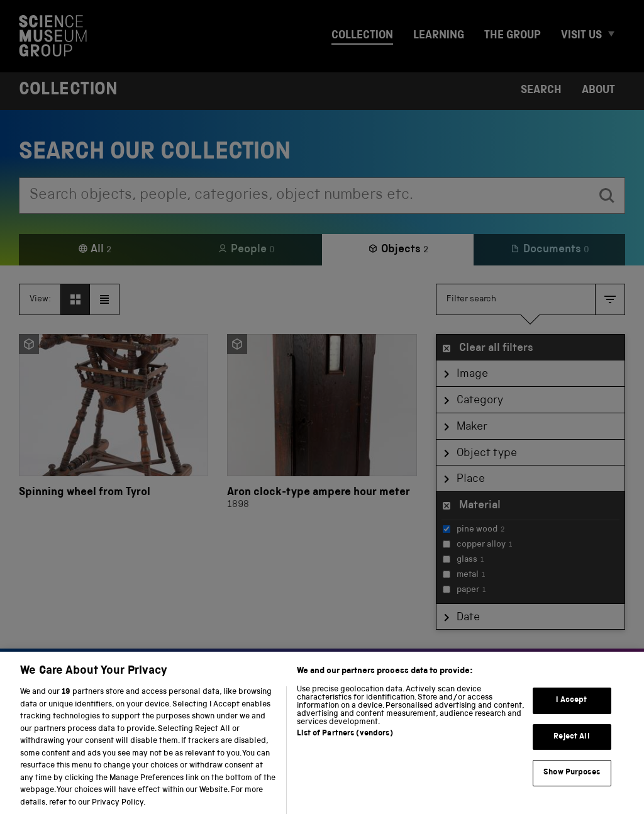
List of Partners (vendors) (345, 742)
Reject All (571, 744)
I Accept (571, 708)
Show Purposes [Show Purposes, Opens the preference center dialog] (572, 780)
